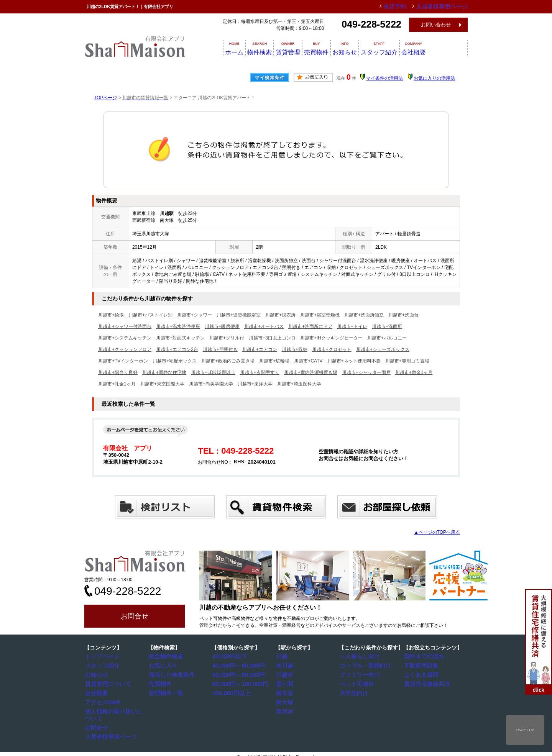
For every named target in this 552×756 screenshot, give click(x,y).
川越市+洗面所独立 (364, 315)
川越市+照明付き (220, 349)
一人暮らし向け (358, 656)
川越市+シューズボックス (383, 349)
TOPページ (105, 98)
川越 (283, 656)
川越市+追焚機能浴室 (239, 315)
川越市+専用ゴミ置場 (407, 361)
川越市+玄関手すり (260, 372)
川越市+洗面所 (387, 326)
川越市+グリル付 (227, 338)
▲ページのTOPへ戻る (437, 532)
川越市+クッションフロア (125, 349)
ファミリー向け (358, 674)
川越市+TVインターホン (123, 361)
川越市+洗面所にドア (310, 326)
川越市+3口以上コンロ (272, 338)
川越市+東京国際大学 (162, 384)
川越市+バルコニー (387, 338)
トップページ (102, 656)
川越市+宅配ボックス (175, 361)
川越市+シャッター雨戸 (366, 372)
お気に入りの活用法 (434, 78)
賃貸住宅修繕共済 (425, 683)
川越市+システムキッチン (125, 338)
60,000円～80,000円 (236, 674)
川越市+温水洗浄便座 (178, 326)
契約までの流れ (423, 656)
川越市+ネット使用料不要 (354, 361)
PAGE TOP (525, 730)
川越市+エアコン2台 (177, 349)
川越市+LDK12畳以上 (213, 372)
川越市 (286, 674)
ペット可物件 (356, 683)
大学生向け (354, 692)
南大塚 (286, 700)
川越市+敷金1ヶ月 (414, 372)
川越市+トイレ (352, 326)
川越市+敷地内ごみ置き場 (228, 361)
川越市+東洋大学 (255, 384)
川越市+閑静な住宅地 (164, 372)
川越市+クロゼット (332, 349)
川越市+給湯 (111, 315)
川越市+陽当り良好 (118, 372)
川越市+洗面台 (403, 315)
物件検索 (258, 48)
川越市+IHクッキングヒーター (331, 338)
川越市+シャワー (195, 315)
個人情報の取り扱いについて (118, 709)
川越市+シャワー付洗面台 (125, 326)
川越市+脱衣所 (280, 315)
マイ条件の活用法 (384, 78)
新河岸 (286, 709)
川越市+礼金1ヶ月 (117, 384)
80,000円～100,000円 (237, 683)
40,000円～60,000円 (236, 665)
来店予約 (407, 7)
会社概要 (449, 48)
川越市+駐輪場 (274, 361)
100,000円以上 (230, 692)
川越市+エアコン (260, 349)
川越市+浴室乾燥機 (320, 315)
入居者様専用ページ (108, 727)
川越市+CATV (308, 361)
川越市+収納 (295, 349)
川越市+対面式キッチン (180, 338)
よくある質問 (421, 674)
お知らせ (366, 48)
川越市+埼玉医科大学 (299, 384)
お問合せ (135, 616)
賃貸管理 (294, 48)
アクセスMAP (102, 700)
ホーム (225, 48)
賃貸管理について (106, 683)
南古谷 (286, 692)
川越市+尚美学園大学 (211, 384)
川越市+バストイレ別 (150, 315)
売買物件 (330, 48)
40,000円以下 (229, 656)
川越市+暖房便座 (222, 326)
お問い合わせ (436, 25)
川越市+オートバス (264, 326)
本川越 (286, 665)
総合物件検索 (165, 656)
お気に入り (163, 665)
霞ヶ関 (286, 683)
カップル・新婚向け (363, 665)
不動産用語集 (421, 665)
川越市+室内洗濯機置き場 (311, 372)
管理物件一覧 (165, 692)
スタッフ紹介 (408, 48)
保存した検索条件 (170, 674)
